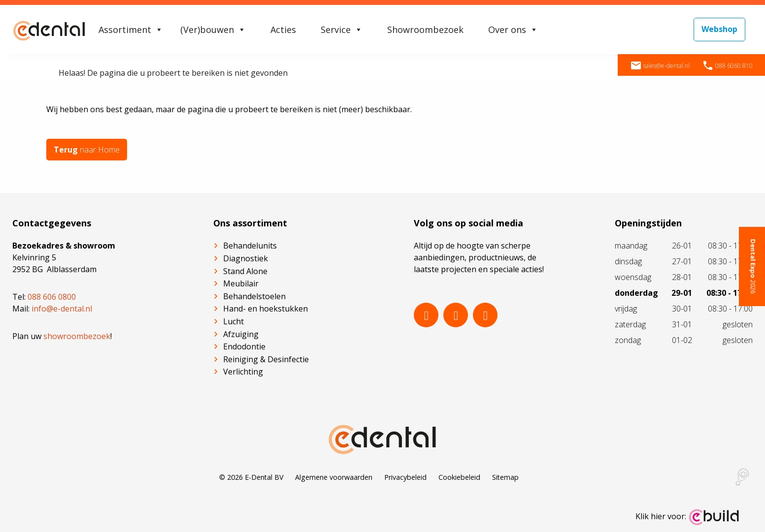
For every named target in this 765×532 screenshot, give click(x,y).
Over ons (513, 30)
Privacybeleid (405, 477)
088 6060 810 (727, 66)
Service (342, 30)
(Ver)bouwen (213, 30)
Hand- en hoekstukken (266, 309)
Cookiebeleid (459, 477)
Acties (283, 30)
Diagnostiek (246, 258)
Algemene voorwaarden (334, 477)
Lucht (233, 321)
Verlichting (243, 372)
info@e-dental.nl (62, 309)
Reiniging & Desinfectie (266, 359)
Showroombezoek (425, 30)
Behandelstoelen (254, 296)
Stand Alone (245, 271)
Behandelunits (250, 246)
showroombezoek (77, 336)
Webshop (719, 29)
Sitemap (505, 477)
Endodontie (244, 346)
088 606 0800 (52, 297)
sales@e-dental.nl (660, 66)
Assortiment (131, 30)
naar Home (87, 150)
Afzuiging (241, 334)
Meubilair (241, 283)
